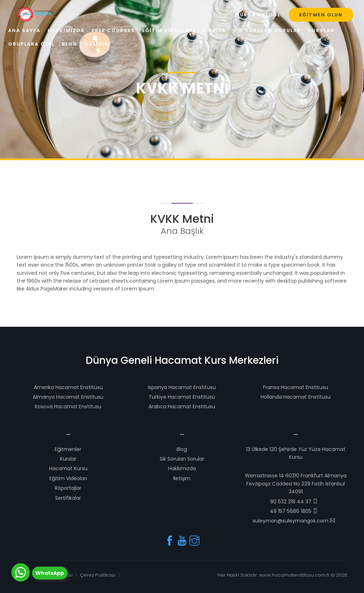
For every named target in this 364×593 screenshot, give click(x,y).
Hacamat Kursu (68, 468)
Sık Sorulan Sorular (182, 459)
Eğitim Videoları (68, 478)
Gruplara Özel (31, 44)
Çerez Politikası (98, 575)
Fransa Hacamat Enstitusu (296, 387)
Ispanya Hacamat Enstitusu (182, 387)
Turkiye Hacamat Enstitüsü (182, 397)
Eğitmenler (68, 449)
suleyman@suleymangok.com (294, 521)
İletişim (182, 478)
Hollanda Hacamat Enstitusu (296, 397)
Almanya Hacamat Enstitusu (68, 397)
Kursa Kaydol (258, 15)
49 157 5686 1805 (294, 511)
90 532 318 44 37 (294, 502)
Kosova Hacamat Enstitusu (68, 406)
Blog (182, 449)
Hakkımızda (182, 468)
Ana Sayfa (24, 30)
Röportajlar (68, 488)
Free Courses (113, 30)
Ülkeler (214, 30)
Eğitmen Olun (321, 15)
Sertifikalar (68, 498)
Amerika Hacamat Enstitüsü (68, 387)
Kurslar (68, 459)
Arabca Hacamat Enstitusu (182, 406)
